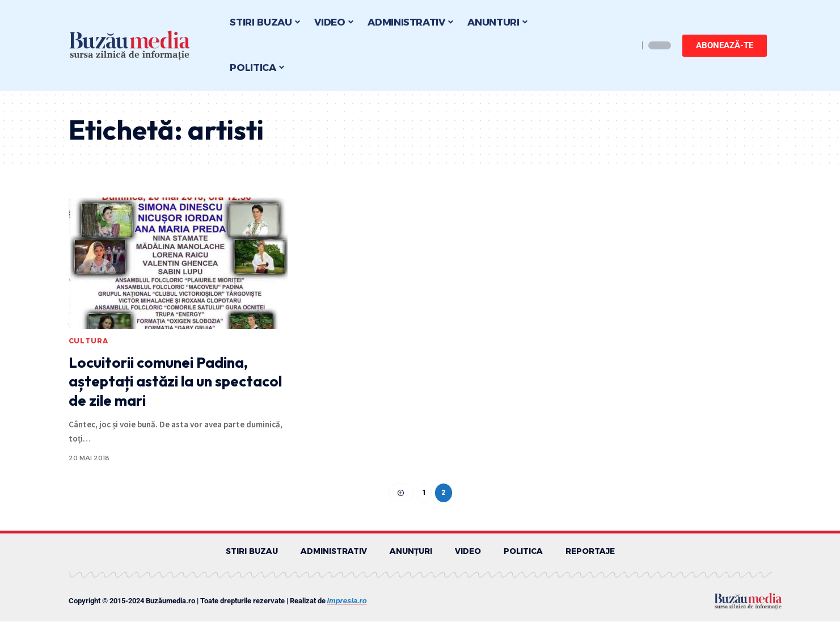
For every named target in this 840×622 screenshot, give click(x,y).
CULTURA (88, 341)
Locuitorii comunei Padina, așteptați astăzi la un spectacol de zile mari (175, 382)
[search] (627, 45)
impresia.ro (347, 601)
